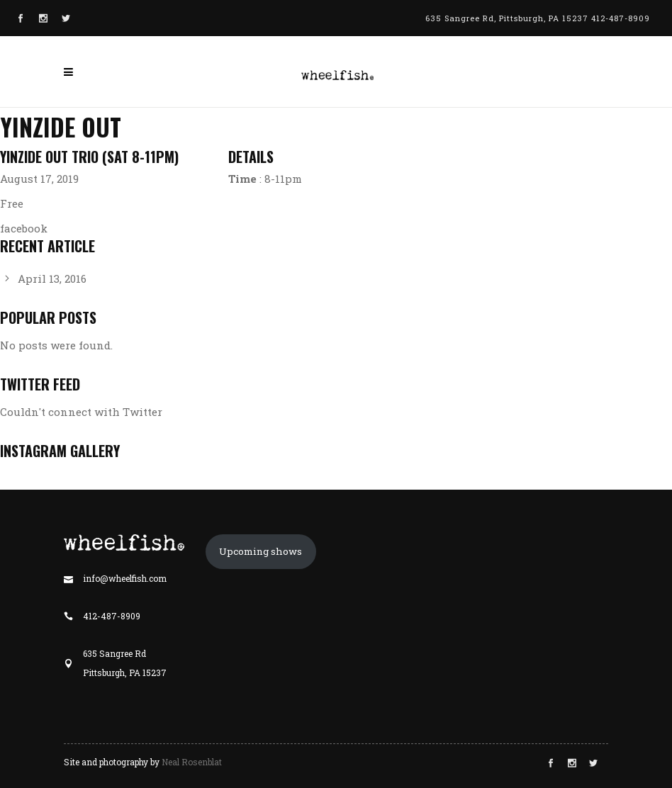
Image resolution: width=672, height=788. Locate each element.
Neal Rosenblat (192, 762)
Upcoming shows (261, 551)
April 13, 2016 (52, 278)
